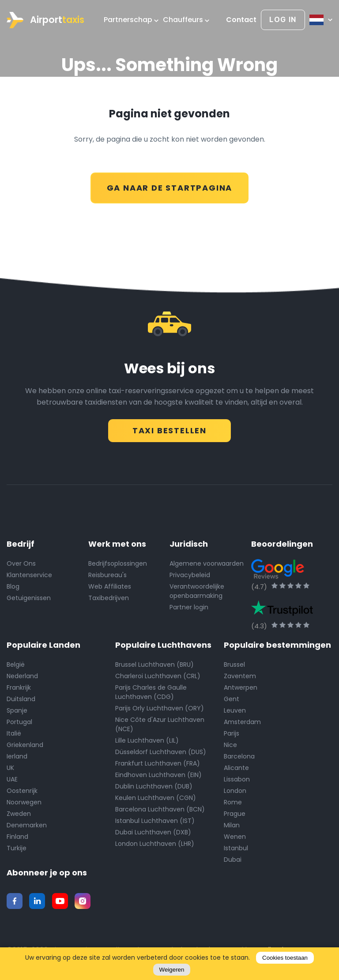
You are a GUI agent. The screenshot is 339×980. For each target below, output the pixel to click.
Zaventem (240, 676)
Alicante (236, 767)
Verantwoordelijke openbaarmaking (197, 591)
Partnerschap (131, 20)
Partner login (189, 607)
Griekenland (25, 744)
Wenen (235, 836)
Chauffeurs (186, 20)
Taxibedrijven (109, 597)
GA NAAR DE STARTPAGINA (170, 186)
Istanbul (236, 848)
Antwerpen (241, 687)
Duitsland (21, 698)
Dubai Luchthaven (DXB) (153, 832)
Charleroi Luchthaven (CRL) (158, 676)
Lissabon (237, 779)
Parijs (232, 733)
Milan (232, 825)
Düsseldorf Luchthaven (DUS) (161, 751)
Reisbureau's (107, 574)
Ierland (17, 756)
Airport (45, 20)
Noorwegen (24, 802)
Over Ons (21, 563)
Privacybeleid (190, 574)
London (235, 790)
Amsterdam (242, 721)
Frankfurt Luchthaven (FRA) (158, 763)
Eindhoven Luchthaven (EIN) (158, 774)
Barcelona (239, 756)
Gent (232, 698)
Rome (233, 802)
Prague (235, 813)
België (16, 664)
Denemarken (27, 825)
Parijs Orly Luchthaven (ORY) (160, 708)
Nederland (22, 676)
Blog (13, 586)
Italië (14, 733)
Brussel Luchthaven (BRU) (154, 664)
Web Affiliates (110, 586)
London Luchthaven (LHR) (155, 843)
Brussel (234, 664)
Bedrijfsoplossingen (118, 563)
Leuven (235, 710)
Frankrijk (19, 687)
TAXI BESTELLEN (169, 428)
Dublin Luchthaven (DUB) (154, 786)
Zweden (19, 813)
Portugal (19, 721)
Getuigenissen (29, 597)
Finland (17, 836)
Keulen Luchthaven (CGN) (156, 797)
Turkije (17, 848)
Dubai (233, 859)
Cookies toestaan (285, 958)
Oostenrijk (22, 790)
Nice (230, 744)
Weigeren (172, 970)
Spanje (17, 710)
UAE (12, 779)
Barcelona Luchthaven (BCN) (160, 809)
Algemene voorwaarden (207, 563)
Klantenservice (29, 574)
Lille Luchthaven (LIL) (147, 740)
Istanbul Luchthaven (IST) (155, 820)
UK (10, 767)
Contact (241, 20)
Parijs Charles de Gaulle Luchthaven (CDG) (151, 692)
